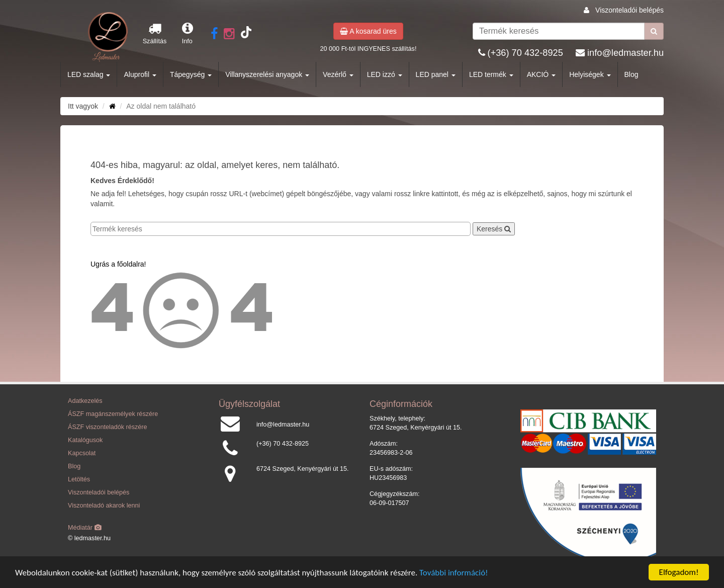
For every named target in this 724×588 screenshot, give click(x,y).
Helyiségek (590, 74)
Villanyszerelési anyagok (267, 74)
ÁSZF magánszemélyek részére (113, 414)
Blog (631, 74)
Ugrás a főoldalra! (118, 264)
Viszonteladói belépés (629, 10)
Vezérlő (338, 74)
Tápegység (191, 74)
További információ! (454, 573)
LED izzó (385, 74)
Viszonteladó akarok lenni (104, 506)
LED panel (436, 74)
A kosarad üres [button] (368, 31)
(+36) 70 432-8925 (525, 53)
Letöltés (79, 479)
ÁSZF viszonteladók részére (107, 427)
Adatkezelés (85, 401)
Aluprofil (140, 74)
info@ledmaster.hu (625, 53)
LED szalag (89, 74)
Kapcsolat (82, 453)
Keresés (494, 229)
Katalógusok (85, 440)
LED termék (491, 74)
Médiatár (85, 528)
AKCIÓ (541, 74)
